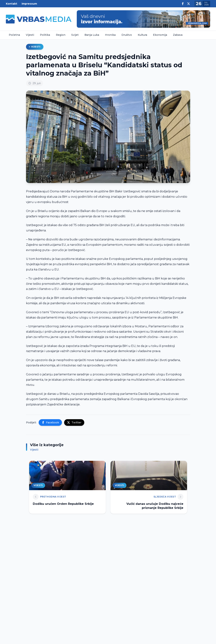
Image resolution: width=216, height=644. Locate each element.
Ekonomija (160, 35)
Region (61, 35)
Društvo (127, 35)
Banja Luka (92, 35)
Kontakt (12, 4)
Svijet (75, 35)
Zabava (178, 35)
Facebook (50, 422)
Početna (14, 35)
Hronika (110, 35)
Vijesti (30, 35)
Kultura (142, 35)
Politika (45, 35)
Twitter (74, 422)
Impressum (29, 4)
